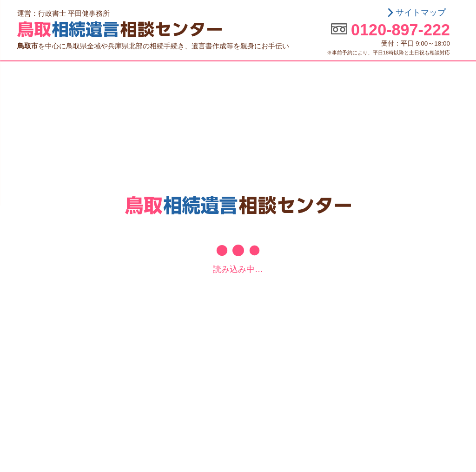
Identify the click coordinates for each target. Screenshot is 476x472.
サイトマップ (421, 13)
